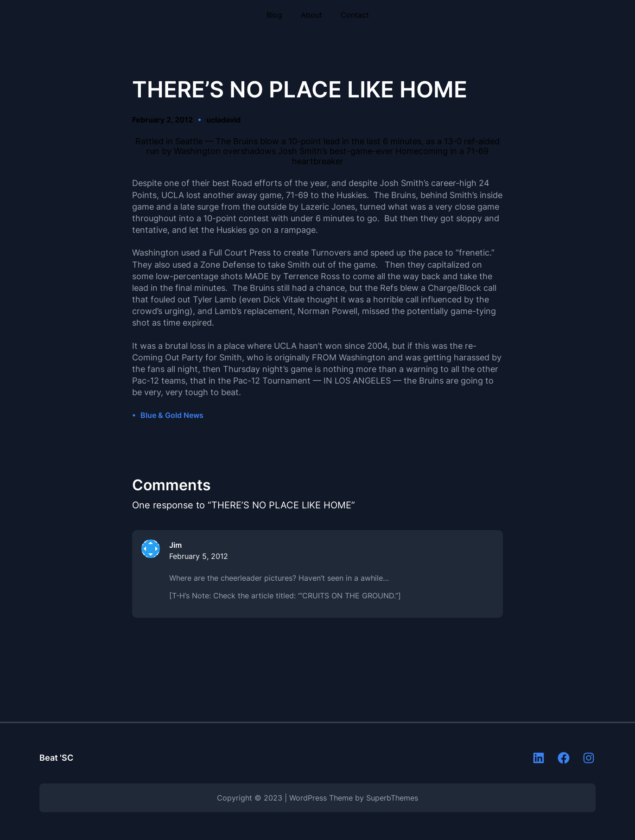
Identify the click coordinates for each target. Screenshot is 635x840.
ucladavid (223, 120)
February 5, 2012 (199, 556)
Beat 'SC (56, 758)
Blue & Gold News (172, 415)
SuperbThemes (392, 798)
